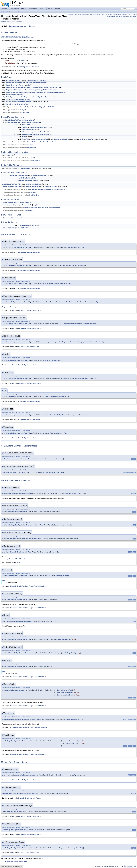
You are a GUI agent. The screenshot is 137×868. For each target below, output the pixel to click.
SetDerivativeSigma (28, 134)
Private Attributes (123, 17)
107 (13, 347)
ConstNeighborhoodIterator (27, 92)
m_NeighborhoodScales (25, 205)
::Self (47, 397)
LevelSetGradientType (21, 104)
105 (13, 310)
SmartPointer (20, 85)
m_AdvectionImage (24, 202)
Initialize (24, 127)
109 (13, 329)
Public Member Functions (80, 14)
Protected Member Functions (120, 14)
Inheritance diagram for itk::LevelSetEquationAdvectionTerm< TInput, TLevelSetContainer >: (29, 70)
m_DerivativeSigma (24, 228)
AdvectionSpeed (23, 176)
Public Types (71, 14)
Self (29, 85)
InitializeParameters (28, 130)
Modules (24, 9)
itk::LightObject (24, 113)
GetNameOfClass (27, 125)
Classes (42, 9)
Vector (25, 90)
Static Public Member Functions (94, 14)
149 (13, 853)
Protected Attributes (131, 14)
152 (13, 835)
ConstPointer (10, 85)
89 (13, 780)
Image (23, 61)
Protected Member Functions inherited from (34, 189)
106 (13, 383)
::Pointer (48, 360)
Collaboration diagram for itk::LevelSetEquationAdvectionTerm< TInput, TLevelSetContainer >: (29, 73)
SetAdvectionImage (28, 132)
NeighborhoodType (12, 92)
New (12, 155)
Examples (57, 9)
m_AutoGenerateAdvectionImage (28, 225)
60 (13, 289)
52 (12, 67)
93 (13, 270)
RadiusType (10, 97)
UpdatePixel (25, 139)
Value (19, 184)
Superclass (10, 102)
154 (13, 816)
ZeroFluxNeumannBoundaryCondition (38, 87)
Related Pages (15, 9)
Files (50, 9)
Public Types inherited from (29, 107)
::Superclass (49, 415)
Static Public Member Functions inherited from (19, 158)
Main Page (5, 9)
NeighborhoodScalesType (14, 90)
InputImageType (55, 87)
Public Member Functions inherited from (33, 142)
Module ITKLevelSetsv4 (17, 21)
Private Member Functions (113, 17)
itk (2, 12)
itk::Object (23, 110)
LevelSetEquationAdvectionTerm (13, 12)
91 (13, 438)
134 (13, 798)
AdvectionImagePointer (13, 80)
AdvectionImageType (13, 83)
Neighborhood (6, 307)
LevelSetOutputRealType (35, 90)
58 (13, 401)
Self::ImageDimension (39, 83)
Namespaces (33, 9)
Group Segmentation (6, 21)
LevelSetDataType (52, 186)
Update (24, 137)
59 (13, 365)
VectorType (28, 83)
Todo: (4, 581)
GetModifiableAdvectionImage (31, 122)
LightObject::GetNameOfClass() (15, 559)
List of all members (132, 17)
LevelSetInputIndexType (39, 127)
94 (13, 252)
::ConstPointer (50, 284)
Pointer (8, 95)
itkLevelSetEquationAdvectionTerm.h (23, 26)
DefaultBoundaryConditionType (16, 87)
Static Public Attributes (107, 14)
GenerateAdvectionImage (13, 218)
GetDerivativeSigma (28, 120)
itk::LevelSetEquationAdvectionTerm (17, 247)
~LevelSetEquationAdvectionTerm (28, 180)
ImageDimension (25, 168)
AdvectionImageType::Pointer (37, 80)
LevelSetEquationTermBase (23, 102)
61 (13, 420)
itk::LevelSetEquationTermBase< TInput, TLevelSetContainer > (38, 107)
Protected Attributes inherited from (31, 208)
